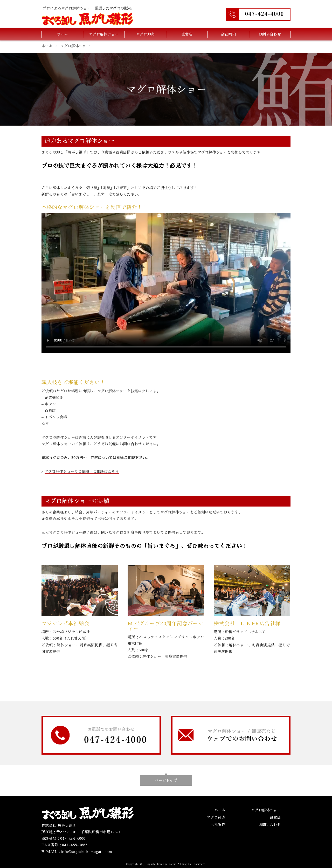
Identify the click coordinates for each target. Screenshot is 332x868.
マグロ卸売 (146, 34)
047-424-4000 (73, 838)
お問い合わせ (270, 34)
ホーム (62, 34)
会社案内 (228, 34)
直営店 (187, 34)
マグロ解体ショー (104, 34)
